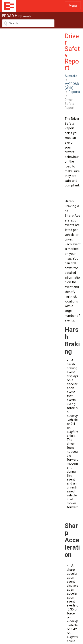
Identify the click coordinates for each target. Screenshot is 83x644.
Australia (9, 44)
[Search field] (28, 23)
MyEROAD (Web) (31, 44)
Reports (52, 44)
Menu (73, 6)
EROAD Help (9, 6)
